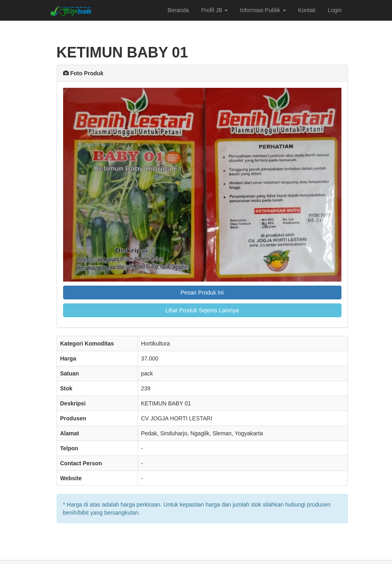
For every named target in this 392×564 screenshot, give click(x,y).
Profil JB (214, 10)
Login (335, 10)
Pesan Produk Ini (202, 293)
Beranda (178, 10)
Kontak (307, 10)
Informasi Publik (263, 10)
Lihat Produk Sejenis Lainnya (202, 310)
